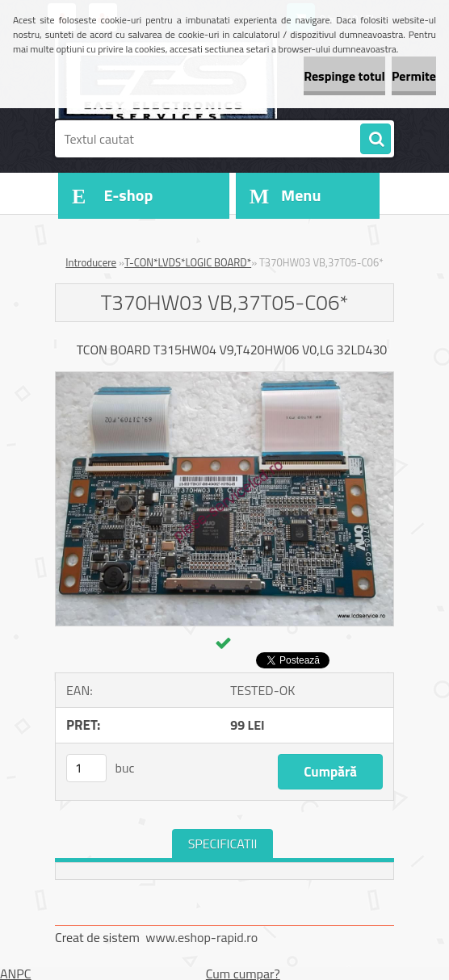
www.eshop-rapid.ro (201, 937)
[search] (376, 140)
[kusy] (86, 768)
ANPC (16, 974)
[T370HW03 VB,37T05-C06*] (224, 379)
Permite (414, 76)
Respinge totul (344, 76)
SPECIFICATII (223, 844)
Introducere (91, 262)
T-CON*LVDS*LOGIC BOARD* (188, 262)
